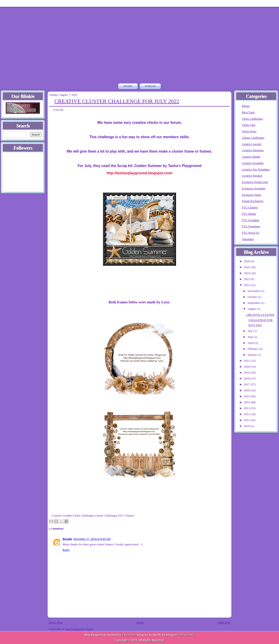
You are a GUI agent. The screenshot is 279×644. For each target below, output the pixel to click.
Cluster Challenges (106, 515)
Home (128, 86)
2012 (247, 414)
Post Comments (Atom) (80, 629)
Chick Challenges (84, 515)
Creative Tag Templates (256, 169)
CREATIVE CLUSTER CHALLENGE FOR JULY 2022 (117, 101)
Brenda (67, 539)
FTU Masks (249, 214)
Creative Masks (251, 157)
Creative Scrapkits (253, 163)
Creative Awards (252, 144)
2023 (247, 279)
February (253, 349)
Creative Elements (253, 150)
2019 (247, 372)
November (254, 291)
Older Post (224, 622)
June (251, 337)
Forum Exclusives (253, 201)
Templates (248, 239)
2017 (247, 384)
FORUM (150, 86)
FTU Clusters (126, 515)
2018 (247, 378)
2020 (247, 367)
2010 (247, 426)
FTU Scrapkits (250, 220)
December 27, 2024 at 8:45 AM (92, 539)
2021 (247, 361)
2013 (247, 408)
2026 (247, 261)
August (252, 309)
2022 (247, 285)
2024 (247, 273)
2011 (247, 420)
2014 (247, 402)
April (251, 343)
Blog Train (248, 112)
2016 (247, 390)
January (253, 355)
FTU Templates (251, 226)
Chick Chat (249, 125)
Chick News (249, 131)
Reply (66, 550)
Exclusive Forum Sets (255, 182)
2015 (247, 396)
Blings (246, 106)
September (254, 303)
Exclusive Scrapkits (254, 188)
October (253, 297)
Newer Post (55, 622)
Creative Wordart (252, 176)
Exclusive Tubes (252, 195)
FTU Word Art (250, 233)
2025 (247, 267)
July (250, 331)
